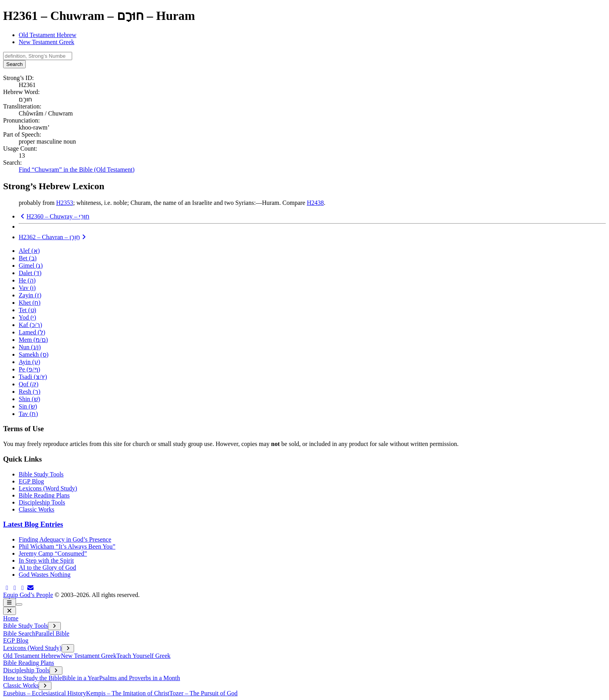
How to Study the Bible (33, 678)
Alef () (29, 251)
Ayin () (29, 362)
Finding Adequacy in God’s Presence (65, 539)
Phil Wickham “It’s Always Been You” (67, 546)
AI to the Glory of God (47, 568)
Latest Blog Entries (33, 524)
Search (14, 64)
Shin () (29, 399)
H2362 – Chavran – (53, 237)
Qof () (29, 384)
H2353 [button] (65, 203)
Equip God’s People (28, 595)
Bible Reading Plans (44, 495)
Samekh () (34, 354)
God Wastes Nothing (45, 575)
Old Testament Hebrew (48, 35)
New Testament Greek (47, 42)
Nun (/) (30, 347)
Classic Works (36, 509)
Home (11, 618)
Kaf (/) (30, 325)
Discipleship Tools (42, 502)
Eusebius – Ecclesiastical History (45, 693)
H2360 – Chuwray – (54, 216)
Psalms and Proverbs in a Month (140, 678)
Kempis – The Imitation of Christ (128, 693)
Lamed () (32, 332)
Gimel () (31, 266)
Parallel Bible (52, 633)
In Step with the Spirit (46, 561)
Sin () (28, 406)
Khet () (30, 303)
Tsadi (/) (33, 377)
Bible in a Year (81, 678)
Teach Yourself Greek (143, 656)
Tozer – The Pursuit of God (203, 693)
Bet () (28, 258)
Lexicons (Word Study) (48, 488)
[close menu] (10, 611)
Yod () (27, 317)
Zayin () (30, 295)
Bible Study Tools (41, 474)
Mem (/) (33, 340)
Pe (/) (29, 369)
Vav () (27, 288)
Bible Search (19, 633)
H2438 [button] (315, 203)
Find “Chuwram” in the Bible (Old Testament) (77, 170)
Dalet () (30, 273)
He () (27, 280)
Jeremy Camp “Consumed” (53, 553)
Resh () (30, 392)
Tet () (27, 310)
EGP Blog (31, 481)
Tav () (28, 414)
